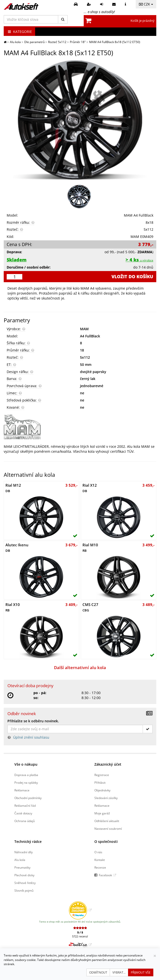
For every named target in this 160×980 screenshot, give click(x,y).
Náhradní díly (24, 852)
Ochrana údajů (25, 821)
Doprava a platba (26, 775)
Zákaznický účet (108, 764)
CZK (146, 4)
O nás (98, 852)
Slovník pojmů (24, 890)
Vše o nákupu (26, 764)
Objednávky (102, 790)
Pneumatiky (22, 867)
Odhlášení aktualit (107, 821)
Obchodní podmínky (28, 798)
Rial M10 (90, 548)
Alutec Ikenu (17, 548)
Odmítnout (98, 972)
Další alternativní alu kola (80, 667)
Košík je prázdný (143, 21)
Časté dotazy (23, 813)
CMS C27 (90, 607)
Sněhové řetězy (25, 883)
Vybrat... (119, 972)
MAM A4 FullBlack (139, 215)
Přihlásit (100, 782)
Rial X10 (13, 607)
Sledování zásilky (106, 798)
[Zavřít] (155, 956)
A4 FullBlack (90, 336)
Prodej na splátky (26, 782)
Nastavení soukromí (108, 829)
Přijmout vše (141, 972)
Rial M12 (13, 488)
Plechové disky (24, 875)
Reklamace (22, 790)
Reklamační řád (25, 805)
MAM (84, 329)
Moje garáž (102, 813)
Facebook (105, 875)
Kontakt (100, 860)
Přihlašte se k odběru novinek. (33, 721)
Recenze (100, 867)
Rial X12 (90, 488)
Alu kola (20, 860)
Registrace (102, 775)
